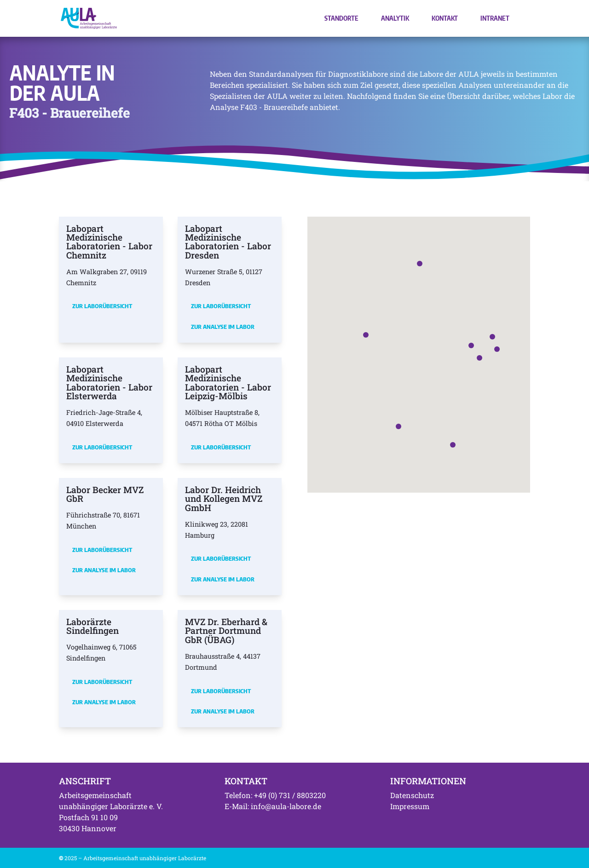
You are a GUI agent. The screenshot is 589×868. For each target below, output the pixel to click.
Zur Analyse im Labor (223, 327)
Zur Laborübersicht (102, 306)
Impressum (410, 806)
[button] (471, 345)
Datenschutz (412, 795)
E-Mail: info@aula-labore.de (273, 806)
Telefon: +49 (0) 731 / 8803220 (275, 795)
